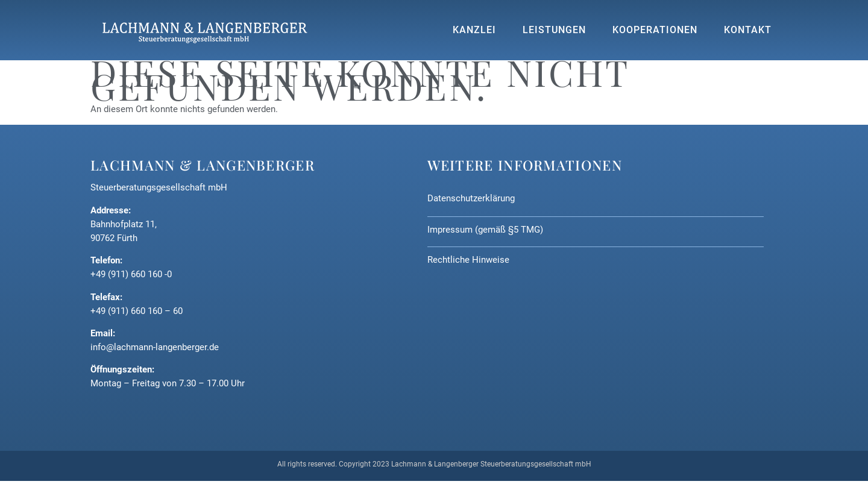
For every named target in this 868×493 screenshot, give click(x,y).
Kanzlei (474, 30)
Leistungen (554, 30)
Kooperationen (655, 30)
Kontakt (748, 30)
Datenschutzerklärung (471, 198)
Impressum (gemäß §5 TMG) (485, 230)
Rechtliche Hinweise (468, 260)
